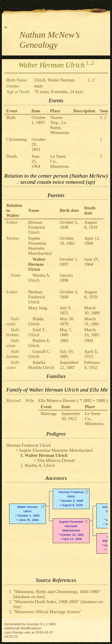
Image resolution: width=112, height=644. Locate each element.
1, (88, 63)
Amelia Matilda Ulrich (41, 365)
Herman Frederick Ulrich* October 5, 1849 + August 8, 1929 (71, 498)
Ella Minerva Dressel (57, 401)
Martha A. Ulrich (39, 278)
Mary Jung (38, 308)
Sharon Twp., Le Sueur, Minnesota (60, 125)
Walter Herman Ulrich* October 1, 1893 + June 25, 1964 (27, 513)
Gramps (33, 624)
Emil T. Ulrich (37, 332)
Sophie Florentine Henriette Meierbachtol (40, 246)
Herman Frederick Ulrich (37, 227)
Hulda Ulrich (36, 321)
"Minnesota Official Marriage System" (47, 612)
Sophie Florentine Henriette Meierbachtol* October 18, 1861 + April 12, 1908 (71, 530)
